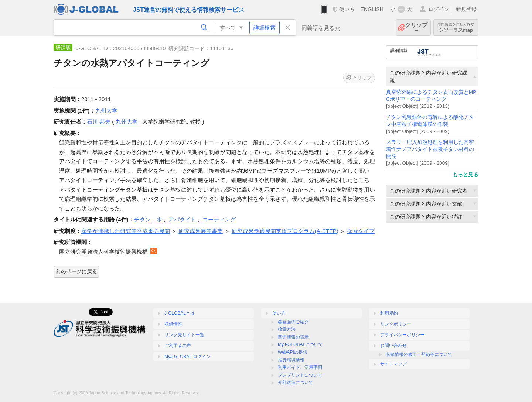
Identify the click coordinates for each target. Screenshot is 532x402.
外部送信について (296, 382)
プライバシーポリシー (402, 335)
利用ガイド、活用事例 (300, 367)
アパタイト (182, 219)
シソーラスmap (456, 28)
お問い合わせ (393, 346)
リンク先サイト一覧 (184, 335)
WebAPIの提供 (293, 352)
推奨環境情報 (291, 360)
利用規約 (389, 313)
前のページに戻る (76, 271)
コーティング (219, 219)
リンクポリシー (396, 324)
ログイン (439, 9)
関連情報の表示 (293, 337)
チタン (142, 219)
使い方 (347, 9)
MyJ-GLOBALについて (300, 344)
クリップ (416, 28)
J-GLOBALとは (180, 313)
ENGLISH (372, 9)
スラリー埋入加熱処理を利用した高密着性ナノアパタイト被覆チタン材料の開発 (430, 149)
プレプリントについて (300, 375)
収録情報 (173, 324)
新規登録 (466, 9)
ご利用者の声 (178, 346)
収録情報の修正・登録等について (419, 354)
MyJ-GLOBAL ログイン (187, 357)
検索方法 (287, 329)
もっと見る (465, 175)
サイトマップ (393, 364)
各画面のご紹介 (293, 322)
